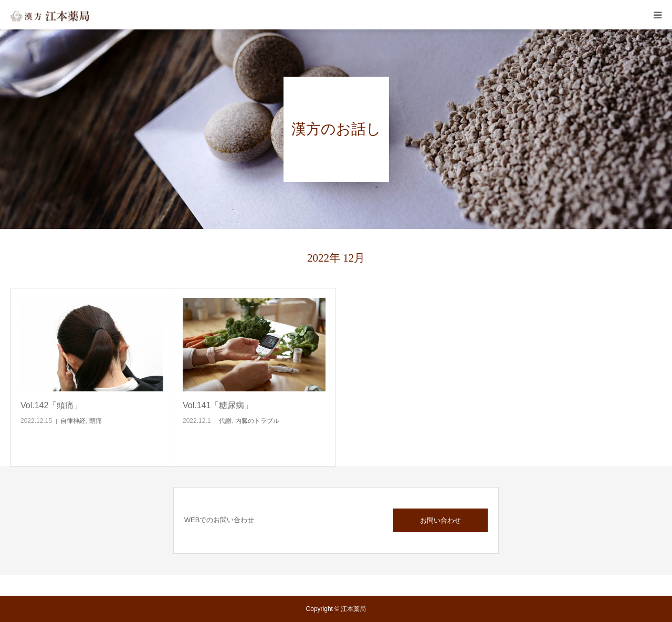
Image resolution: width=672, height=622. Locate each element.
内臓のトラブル (257, 421)
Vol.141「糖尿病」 (218, 405)
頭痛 (96, 421)
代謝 (225, 421)
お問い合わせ (440, 520)
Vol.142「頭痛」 (51, 405)
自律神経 (73, 421)
